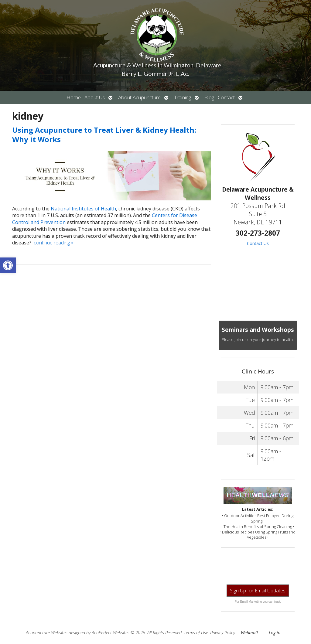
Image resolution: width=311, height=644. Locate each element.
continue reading (54, 243)
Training (183, 97)
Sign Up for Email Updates (258, 591)
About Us (95, 97)
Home (74, 97)
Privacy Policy (223, 633)
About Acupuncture (139, 97)
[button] (8, 265)
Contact (226, 97)
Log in (275, 633)
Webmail (249, 633)
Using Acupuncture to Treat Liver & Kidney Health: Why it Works (104, 135)
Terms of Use (196, 633)
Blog (209, 97)
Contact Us (258, 243)
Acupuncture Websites (47, 633)
